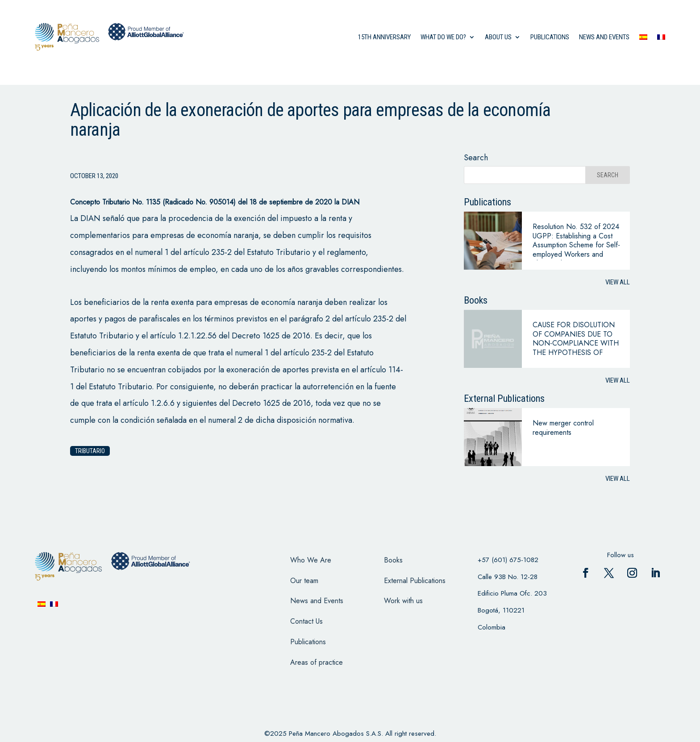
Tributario (90, 451)
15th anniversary (384, 37)
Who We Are (311, 560)
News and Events (317, 601)
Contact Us (306, 621)
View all (618, 282)
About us (498, 37)
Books (393, 560)
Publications (550, 37)
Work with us (403, 601)
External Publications (415, 581)
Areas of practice (317, 662)
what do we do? (443, 37)
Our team (304, 581)
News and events (604, 37)
